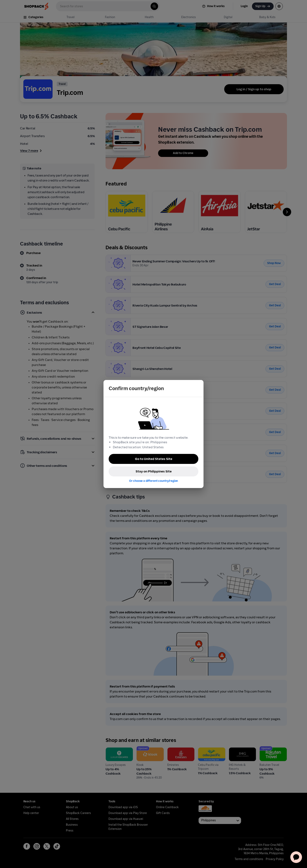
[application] (296, 857)
